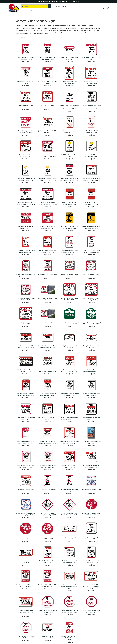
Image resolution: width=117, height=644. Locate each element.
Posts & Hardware (77, 10)
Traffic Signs (68, 10)
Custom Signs (48, 10)
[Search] (34, 6)
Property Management (59, 10)
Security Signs (32, 10)
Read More (23, 37)
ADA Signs (24, 10)
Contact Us (64, 6)
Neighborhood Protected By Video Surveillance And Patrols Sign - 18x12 (69, 587)
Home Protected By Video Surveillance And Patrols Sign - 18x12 (26, 612)
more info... (59, 1)
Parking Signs (40, 10)
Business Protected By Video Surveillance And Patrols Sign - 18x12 (91, 587)
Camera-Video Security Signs (28, 16)
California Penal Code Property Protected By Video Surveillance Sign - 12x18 (69, 638)
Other (85, 10)
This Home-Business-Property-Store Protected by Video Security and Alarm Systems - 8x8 (91, 107)
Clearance (90, 10)
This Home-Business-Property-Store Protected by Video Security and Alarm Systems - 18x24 (69, 107)
